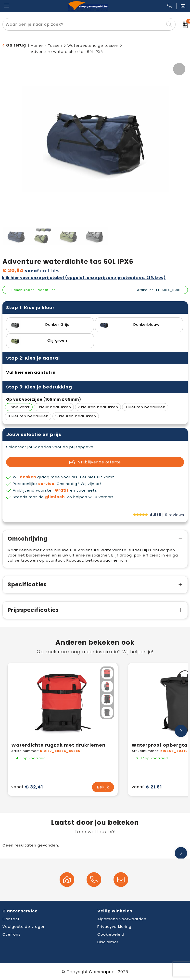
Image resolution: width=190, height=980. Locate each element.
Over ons (12, 934)
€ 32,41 (27, 787)
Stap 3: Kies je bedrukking (39, 387)
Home (37, 45)
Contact (11, 919)
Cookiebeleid (111, 934)
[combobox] (83, 24)
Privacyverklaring (114, 926)
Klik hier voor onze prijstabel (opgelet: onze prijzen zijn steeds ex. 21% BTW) (84, 278)
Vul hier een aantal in (31, 372)
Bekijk (103, 787)
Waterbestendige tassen (93, 45)
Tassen (55, 45)
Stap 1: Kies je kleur (30, 308)
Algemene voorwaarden (122, 919)
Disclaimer (108, 942)
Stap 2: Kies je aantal (33, 358)
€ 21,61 (147, 787)
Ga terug (16, 45)
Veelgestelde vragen (24, 926)
